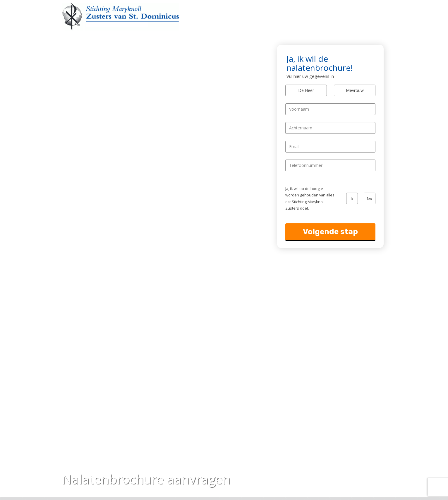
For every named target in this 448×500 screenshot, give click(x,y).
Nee (370, 198)
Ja (352, 198)
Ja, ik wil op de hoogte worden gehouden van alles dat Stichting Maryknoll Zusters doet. (310, 198)
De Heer (306, 90)
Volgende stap (330, 232)
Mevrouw (355, 90)
